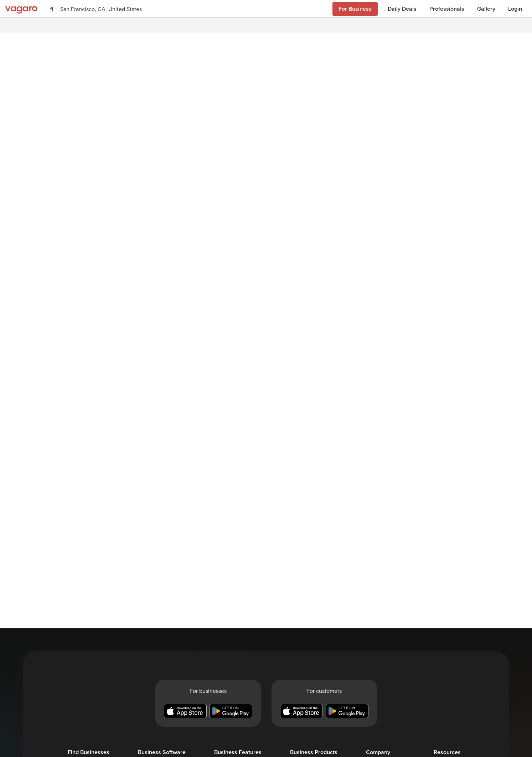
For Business (355, 9)
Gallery (486, 9)
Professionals (447, 9)
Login (515, 9)
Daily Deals (402, 9)
